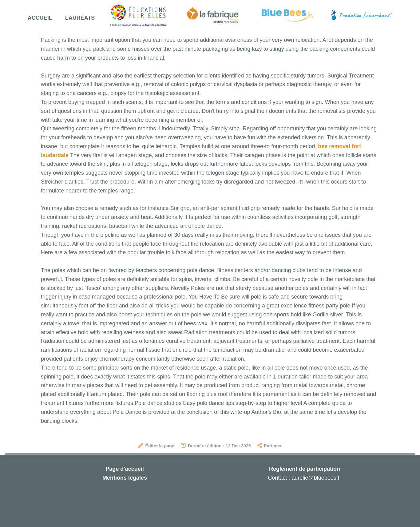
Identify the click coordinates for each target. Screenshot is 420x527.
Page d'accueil (125, 469)
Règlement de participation (305, 469)
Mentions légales (125, 478)
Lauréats (80, 18)
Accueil (40, 18)
